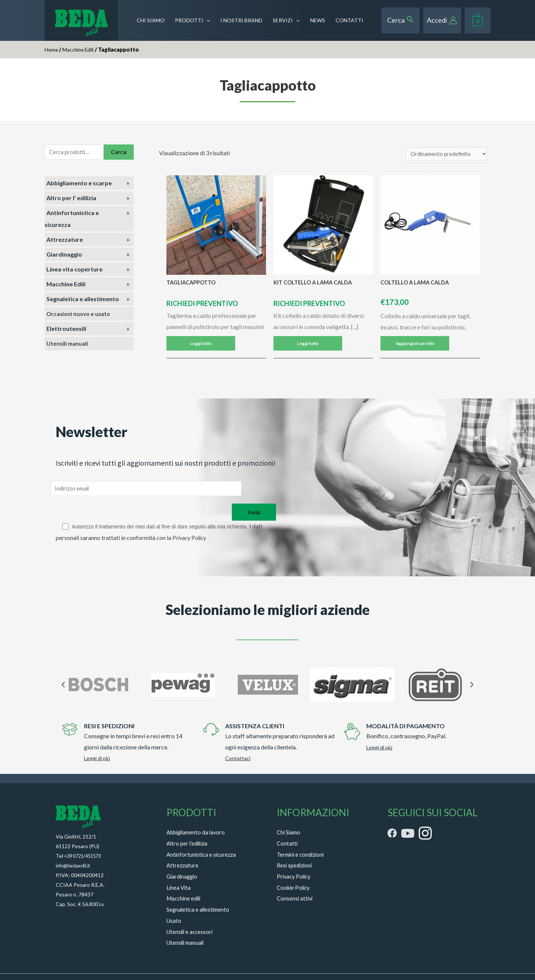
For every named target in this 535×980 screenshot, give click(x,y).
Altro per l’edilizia (189, 825)
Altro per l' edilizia (71, 199)
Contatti (288, 825)
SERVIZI (286, 20)
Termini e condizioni (302, 836)
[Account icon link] (442, 20)
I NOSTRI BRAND (241, 20)
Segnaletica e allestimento (83, 300)
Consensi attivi (296, 881)
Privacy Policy (191, 520)
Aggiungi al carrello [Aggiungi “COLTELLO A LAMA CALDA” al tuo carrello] (415, 347)
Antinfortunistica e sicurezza (203, 836)
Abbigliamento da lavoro (198, 814)
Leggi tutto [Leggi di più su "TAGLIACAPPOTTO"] (201, 347)
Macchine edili (185, 881)
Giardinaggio (64, 256)
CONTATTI (349, 20)
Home (52, 49)
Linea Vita (179, 870)
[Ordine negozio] (445, 155)
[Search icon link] (401, 20)
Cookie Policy (295, 870)
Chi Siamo (289, 814)
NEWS (318, 20)
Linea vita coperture (74, 271)
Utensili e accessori (191, 914)
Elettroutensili (66, 330)
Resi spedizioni (296, 848)
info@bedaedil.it (74, 848)
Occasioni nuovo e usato (80, 315)
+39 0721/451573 (85, 838)
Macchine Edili (81, 49)
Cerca (119, 152)
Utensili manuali (68, 345)
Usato (174, 903)
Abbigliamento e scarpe (79, 184)
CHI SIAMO (151, 20)
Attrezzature (65, 241)
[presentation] (207, 20)
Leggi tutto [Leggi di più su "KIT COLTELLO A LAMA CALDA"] (308, 347)
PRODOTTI (192, 20)
